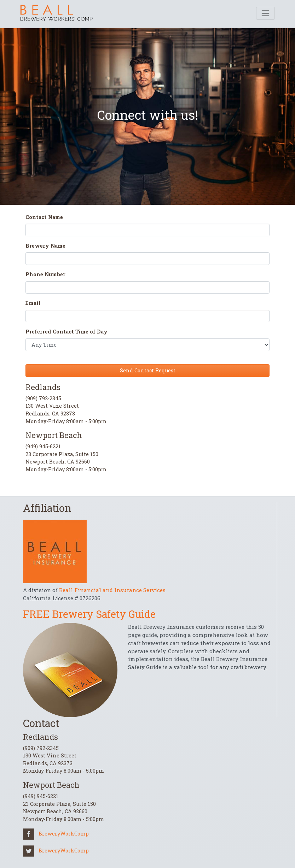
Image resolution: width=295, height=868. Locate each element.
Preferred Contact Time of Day (66, 332)
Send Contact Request (148, 370)
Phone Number (45, 274)
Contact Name (44, 217)
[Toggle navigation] (265, 13)
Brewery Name (45, 246)
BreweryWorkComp (56, 834)
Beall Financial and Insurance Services (112, 590)
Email (33, 303)
